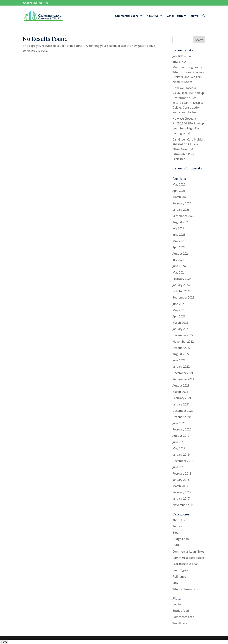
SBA (175, 583)
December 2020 (183, 411)
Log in (177, 604)
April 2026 (179, 191)
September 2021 (183, 379)
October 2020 (182, 417)
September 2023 (183, 297)
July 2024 (178, 260)
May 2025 (179, 241)
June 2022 (179, 360)
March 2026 (180, 197)
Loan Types (180, 570)
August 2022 (181, 354)
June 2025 (179, 235)
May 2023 (179, 310)
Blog (176, 533)
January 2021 (181, 404)
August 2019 (181, 436)
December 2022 (183, 335)
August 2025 (181, 222)
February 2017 (182, 492)
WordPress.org (182, 623)
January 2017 (181, 498)
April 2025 (179, 247)
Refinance (179, 577)
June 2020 (179, 423)
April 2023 (179, 316)
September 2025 (183, 216)
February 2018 (182, 473)
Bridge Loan (181, 539)
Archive (177, 526)
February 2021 (182, 398)
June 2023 (179, 304)
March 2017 (180, 486)
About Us (153, 16)
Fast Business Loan (186, 564)
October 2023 (182, 291)
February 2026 (182, 203)
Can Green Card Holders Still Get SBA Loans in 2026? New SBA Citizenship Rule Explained (189, 149)
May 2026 (179, 184)
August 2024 (181, 254)
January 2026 (181, 210)
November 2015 (183, 505)
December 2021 (183, 373)
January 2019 (181, 455)
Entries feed (181, 611)
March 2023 (180, 323)
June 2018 (179, 467)
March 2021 (180, 392)
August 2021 (181, 385)
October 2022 (182, 348)
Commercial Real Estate (188, 558)
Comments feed (183, 617)
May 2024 (179, 272)
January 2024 (181, 285)
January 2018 (181, 480)
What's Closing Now (186, 589)
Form (4, 642)
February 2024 (182, 279)
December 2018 (183, 461)
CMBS (176, 545)
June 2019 (179, 442)
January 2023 (181, 329)
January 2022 (181, 367)
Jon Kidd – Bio (182, 56)
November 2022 (183, 342)
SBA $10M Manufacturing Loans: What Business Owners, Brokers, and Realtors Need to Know (188, 72)
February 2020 (182, 429)
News (195, 16)
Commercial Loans (127, 16)
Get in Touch (175, 16)
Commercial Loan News (188, 552)
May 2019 (179, 448)
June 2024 (179, 266)
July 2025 (178, 228)
